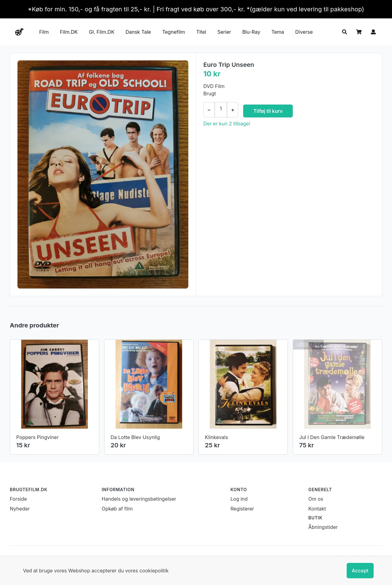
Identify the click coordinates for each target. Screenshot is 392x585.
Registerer (242, 509)
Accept (360, 571)
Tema (278, 32)
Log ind (239, 499)
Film (44, 32)
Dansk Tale (138, 32)
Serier (224, 32)
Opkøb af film (117, 509)
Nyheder (20, 509)
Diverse (304, 32)
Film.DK (69, 32)
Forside (18, 499)
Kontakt (317, 509)
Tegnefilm (173, 32)
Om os (316, 499)
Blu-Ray (251, 32)
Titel (201, 32)
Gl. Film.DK (102, 32)
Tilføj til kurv (268, 111)
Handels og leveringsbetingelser (139, 499)
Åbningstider (323, 527)
